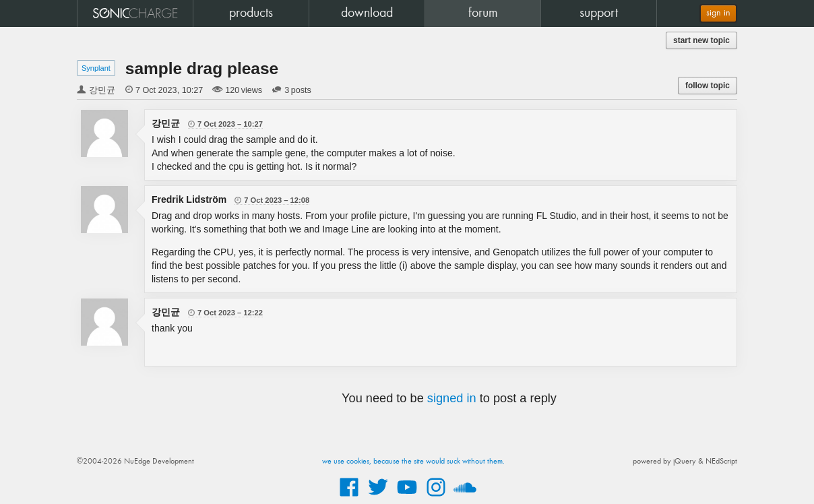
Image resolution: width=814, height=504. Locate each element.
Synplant (96, 68)
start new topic (701, 40)
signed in (452, 398)
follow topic (708, 86)
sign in (718, 13)
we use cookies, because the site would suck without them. (413, 462)
